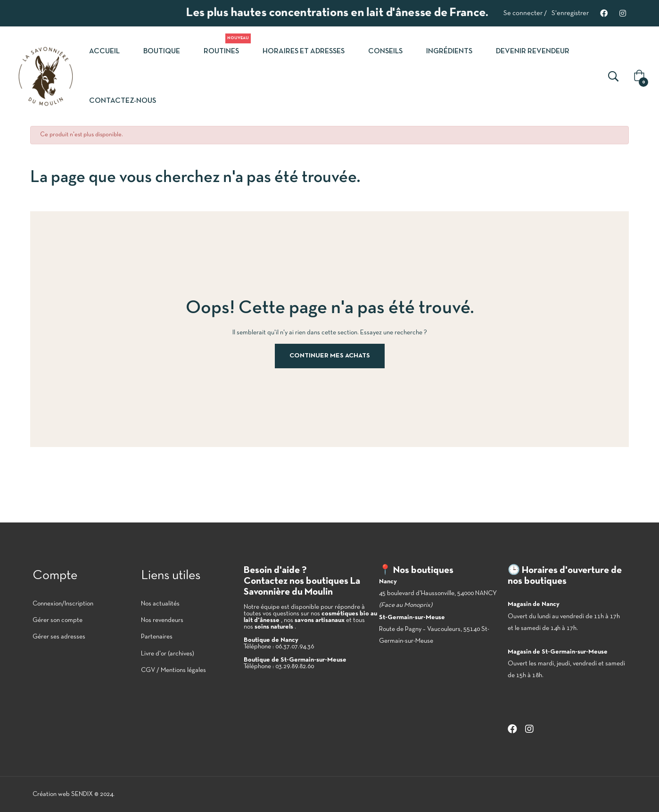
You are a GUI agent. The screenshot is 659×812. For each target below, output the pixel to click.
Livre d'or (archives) (168, 654)
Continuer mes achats (330, 356)
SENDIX (82, 794)
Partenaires (157, 637)
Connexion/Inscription (63, 604)
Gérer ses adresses (59, 637)
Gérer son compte (58, 620)
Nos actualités (160, 604)
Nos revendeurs (162, 620)
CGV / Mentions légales (173, 670)
